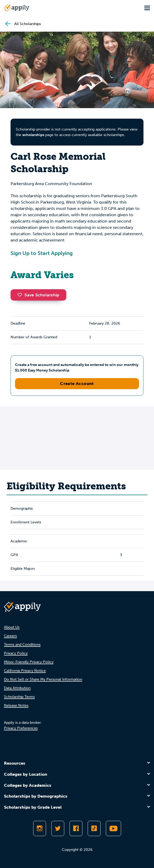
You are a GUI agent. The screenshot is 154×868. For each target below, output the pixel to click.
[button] (21, 295)
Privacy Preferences (21, 728)
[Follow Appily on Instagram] (40, 828)
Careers (10, 636)
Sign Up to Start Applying (42, 253)
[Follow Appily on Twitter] (58, 828)
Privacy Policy (16, 653)
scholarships (33, 135)
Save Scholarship (38, 295)
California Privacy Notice (25, 671)
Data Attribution (17, 688)
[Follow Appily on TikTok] (94, 828)
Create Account (77, 384)
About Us (12, 627)
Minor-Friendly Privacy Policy (29, 662)
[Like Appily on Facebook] (76, 828)
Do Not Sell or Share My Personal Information (43, 679)
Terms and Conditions (22, 645)
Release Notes (16, 705)
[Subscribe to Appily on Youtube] (113, 828)
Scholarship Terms (19, 697)
